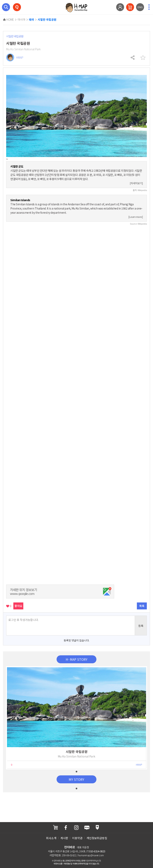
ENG (140, 7)
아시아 (21, 19)
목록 (142, 606)
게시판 (64, 838)
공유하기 (133, 58)
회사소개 (51, 838)
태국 (31, 20)
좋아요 (18, 606)
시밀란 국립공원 (47, 20)
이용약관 (77, 838)
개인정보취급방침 (97, 838)
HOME (8, 19)
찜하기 (143, 58)
